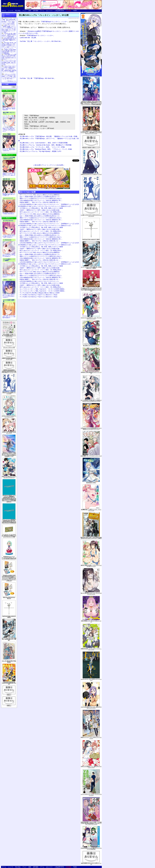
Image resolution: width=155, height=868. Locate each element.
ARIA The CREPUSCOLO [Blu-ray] (9, 598)
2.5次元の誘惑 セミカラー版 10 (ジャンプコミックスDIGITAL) (91, 849)
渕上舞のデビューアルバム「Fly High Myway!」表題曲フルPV (41, 151)
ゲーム (42, 11)
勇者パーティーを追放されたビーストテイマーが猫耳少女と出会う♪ (41, 199)
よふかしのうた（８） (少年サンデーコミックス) (91, 680)
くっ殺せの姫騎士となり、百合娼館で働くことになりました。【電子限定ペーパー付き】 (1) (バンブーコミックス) (91, 132)
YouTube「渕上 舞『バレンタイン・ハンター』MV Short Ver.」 (41, 41)
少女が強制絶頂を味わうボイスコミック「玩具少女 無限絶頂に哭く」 (41, 200)
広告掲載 (68, 11)
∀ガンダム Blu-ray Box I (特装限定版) (9, 662)
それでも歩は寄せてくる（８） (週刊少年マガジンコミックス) (91, 707)
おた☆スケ (49, 11)
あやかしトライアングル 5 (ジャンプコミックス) (9, 416)
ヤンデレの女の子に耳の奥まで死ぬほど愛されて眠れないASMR (40, 293)
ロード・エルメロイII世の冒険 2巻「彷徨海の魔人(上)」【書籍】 (9, 639)
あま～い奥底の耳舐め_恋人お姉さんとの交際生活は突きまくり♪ (40, 197)
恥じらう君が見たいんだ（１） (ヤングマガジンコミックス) (91, 594)
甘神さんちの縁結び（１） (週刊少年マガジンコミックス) (91, 767)
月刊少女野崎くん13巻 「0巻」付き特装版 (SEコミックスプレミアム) (9, 336)
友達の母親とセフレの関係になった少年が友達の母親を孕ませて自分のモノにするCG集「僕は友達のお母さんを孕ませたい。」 (9, 57)
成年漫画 (36, 11)
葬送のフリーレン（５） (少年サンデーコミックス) (91, 738)
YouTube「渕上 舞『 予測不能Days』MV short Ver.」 (38, 78)
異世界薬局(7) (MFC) (91, 483)
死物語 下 (9, 695)
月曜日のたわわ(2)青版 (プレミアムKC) (9, 393)
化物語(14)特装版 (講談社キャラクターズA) (9, 359)
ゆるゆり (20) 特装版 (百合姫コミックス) (9, 432)
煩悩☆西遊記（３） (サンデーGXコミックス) (91, 621)
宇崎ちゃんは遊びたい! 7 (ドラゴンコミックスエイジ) (9, 477)
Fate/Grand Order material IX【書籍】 (9, 617)
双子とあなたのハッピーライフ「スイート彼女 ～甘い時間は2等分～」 (42, 212)
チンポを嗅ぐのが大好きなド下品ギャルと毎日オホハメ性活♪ (39, 295)
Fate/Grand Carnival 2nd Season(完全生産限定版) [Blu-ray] (9, 683)
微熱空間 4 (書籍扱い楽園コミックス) (91, 148)
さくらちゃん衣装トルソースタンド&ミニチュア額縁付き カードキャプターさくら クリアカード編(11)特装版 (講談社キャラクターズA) (91, 289)
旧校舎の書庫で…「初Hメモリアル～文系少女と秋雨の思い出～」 (40, 202)
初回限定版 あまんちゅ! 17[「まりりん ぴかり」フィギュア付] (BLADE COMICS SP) (9, 558)
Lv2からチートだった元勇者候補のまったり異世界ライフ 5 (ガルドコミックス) (91, 429)
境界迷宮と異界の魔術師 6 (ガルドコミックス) (91, 373)
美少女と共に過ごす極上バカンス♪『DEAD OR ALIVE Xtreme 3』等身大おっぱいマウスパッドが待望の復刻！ (9, 35)
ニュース (11, 11)
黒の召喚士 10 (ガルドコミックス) (91, 345)
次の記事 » (61, 165)
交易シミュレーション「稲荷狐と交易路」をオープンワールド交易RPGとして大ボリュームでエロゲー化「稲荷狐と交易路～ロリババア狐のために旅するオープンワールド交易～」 (9, 29)
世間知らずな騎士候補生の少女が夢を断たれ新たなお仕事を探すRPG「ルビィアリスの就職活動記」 (9, 51)
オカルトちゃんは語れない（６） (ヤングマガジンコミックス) (91, 318)
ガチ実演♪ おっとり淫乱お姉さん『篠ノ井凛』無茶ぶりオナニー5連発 (41, 208)
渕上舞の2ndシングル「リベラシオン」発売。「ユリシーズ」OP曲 (42, 147)
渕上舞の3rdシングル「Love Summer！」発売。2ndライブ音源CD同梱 (44, 143)
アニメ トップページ (49, 165)
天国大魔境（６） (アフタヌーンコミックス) (91, 456)
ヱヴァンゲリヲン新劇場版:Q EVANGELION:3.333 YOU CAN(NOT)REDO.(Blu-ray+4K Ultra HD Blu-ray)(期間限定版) (9, 521)
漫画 (30, 11)
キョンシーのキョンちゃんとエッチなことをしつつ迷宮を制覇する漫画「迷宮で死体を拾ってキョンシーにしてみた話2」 (9, 62)
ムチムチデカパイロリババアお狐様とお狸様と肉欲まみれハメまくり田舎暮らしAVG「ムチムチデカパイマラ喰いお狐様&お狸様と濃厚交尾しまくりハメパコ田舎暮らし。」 (9, 69)
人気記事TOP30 (59, 11)
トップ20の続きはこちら (10, 81)
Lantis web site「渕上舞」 (29, 38)
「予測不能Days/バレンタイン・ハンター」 (37, 35)
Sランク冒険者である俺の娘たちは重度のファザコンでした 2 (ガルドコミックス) (91, 401)
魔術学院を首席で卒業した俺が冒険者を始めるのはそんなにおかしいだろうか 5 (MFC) (91, 538)
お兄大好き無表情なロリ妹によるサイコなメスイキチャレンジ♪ (39, 281)
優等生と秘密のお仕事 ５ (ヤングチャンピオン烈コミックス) (91, 566)
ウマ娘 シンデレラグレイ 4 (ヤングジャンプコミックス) (91, 216)
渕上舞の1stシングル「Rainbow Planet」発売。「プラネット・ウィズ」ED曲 (46, 149)
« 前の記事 (37, 165)
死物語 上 (9, 706)
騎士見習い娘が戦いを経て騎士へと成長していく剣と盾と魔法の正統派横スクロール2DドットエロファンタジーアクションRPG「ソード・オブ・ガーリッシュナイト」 (9, 46)
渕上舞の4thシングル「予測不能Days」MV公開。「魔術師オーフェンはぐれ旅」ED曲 (49, 136)
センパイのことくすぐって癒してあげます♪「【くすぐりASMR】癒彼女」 (43, 289)
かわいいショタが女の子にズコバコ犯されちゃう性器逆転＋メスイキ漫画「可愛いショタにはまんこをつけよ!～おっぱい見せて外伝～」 (9, 76)
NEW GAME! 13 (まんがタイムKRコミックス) (91, 864)
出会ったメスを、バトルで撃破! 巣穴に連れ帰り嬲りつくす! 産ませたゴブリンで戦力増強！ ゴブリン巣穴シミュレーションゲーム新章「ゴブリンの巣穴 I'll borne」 (9, 21)
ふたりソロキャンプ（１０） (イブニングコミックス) (91, 795)
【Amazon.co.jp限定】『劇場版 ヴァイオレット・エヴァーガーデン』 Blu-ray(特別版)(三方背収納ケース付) (9, 455)
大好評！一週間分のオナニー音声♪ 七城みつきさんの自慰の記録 (40, 210)
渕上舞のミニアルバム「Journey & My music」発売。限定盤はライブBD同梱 (46, 145)
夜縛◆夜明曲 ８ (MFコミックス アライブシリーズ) (91, 510)
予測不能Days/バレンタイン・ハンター (54, 22)
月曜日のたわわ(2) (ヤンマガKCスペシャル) (91, 174)
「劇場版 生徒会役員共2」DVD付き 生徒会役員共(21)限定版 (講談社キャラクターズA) (9, 371)
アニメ (24, 11)
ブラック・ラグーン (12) (9, 347)
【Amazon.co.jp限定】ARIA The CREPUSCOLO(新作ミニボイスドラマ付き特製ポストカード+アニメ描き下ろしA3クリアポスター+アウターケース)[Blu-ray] (9, 578)
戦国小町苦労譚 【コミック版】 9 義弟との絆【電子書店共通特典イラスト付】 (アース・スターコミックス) (91, 823)
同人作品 (18, 11)
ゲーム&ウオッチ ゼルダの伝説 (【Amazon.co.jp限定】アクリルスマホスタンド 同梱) (9, 536)
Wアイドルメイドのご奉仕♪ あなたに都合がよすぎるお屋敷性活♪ (40, 195)
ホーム (4, 11)
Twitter (75, 11)
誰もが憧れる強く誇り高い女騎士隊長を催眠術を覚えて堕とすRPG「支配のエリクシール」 (9, 40)
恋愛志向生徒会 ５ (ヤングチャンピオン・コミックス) (91, 649)
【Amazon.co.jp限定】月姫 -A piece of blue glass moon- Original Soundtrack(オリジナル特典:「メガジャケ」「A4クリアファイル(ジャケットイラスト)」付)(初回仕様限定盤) (91, 103)
